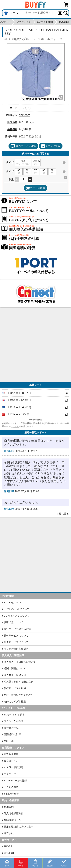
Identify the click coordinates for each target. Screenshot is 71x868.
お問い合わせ (11, 794)
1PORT (8, 846)
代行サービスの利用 (15, 688)
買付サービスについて (16, 636)
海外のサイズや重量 (15, 702)
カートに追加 (35, 188)
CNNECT (9, 853)
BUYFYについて (13, 602)
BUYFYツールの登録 (15, 781)
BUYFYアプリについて (17, 616)
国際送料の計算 (12, 734)
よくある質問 (11, 787)
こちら (16, 426)
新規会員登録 (11, 754)
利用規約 (9, 807)
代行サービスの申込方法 (17, 629)
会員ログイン (11, 761)
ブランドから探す (14, 721)
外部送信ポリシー (14, 820)
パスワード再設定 (14, 767)
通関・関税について (15, 668)
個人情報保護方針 (14, 813)
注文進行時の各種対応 (16, 649)
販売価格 (12, 122)
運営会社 (9, 833)
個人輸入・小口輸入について (20, 662)
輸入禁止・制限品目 (15, 675)
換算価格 (12, 129)
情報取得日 (11, 137)
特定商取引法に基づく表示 (19, 827)
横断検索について (14, 622)
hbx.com (24, 115)
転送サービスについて (16, 642)
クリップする (50, 146)
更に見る (64, 514)
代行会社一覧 (11, 728)
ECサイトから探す (14, 715)
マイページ (10, 774)
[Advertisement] (35, 345)
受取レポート (11, 741)
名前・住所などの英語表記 (19, 695)
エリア (14, 108)
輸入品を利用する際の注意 (19, 682)
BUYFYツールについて (17, 609)
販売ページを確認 (23, 146)
